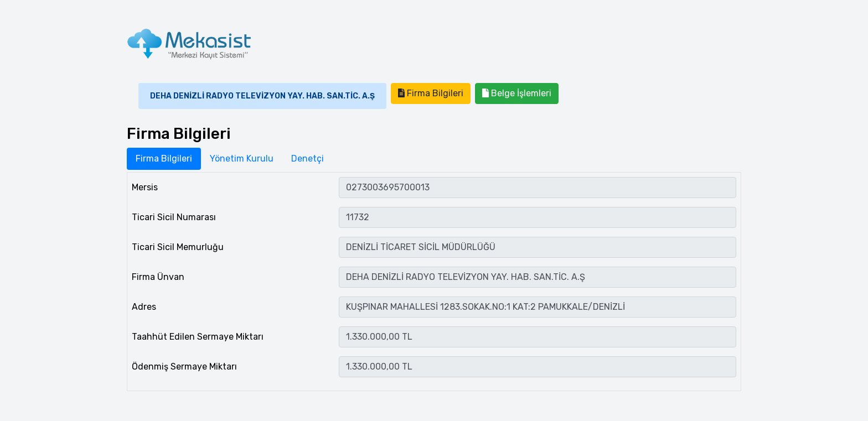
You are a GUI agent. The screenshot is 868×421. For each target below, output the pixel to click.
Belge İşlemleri (517, 93)
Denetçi (308, 158)
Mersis (145, 187)
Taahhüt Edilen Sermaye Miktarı (198, 337)
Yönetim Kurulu (242, 158)
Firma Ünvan (158, 277)
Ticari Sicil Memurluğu (178, 247)
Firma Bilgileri (431, 93)
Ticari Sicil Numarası (174, 217)
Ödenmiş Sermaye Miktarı (184, 367)
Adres (144, 307)
